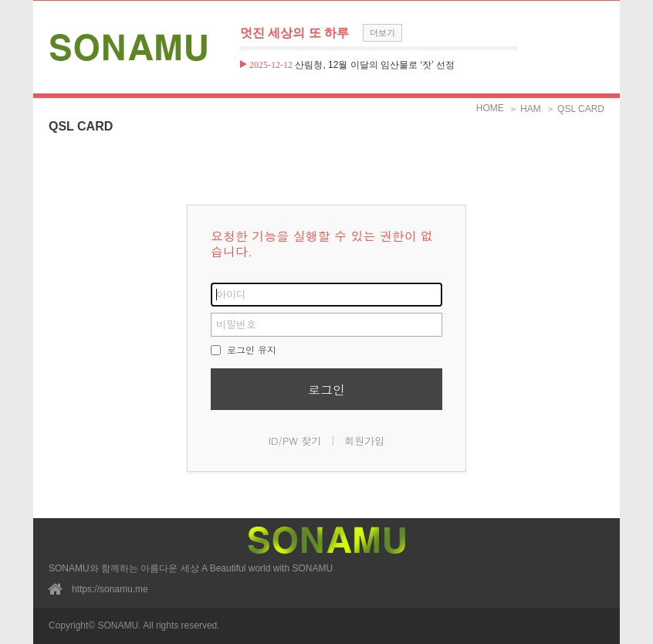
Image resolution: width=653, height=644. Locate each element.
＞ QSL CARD (575, 109)
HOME (490, 108)
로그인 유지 (244, 349)
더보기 (382, 32)
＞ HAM (525, 109)
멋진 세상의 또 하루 (294, 33)
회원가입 (364, 441)
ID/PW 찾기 (295, 441)
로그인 (326, 390)
